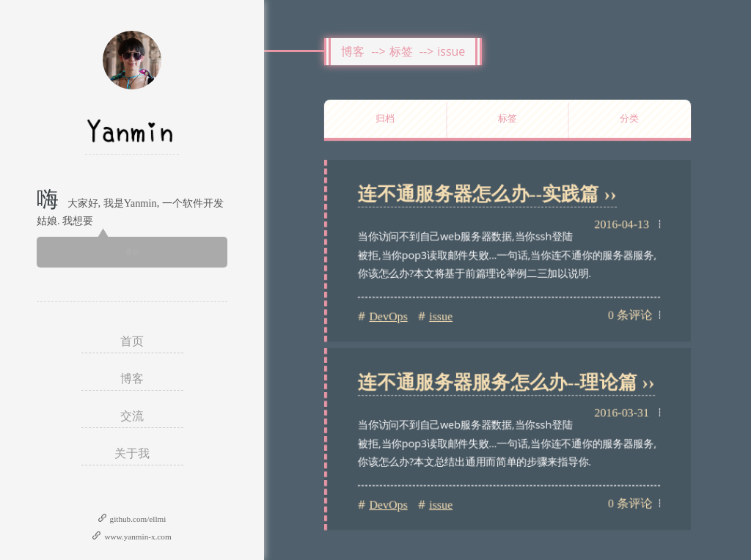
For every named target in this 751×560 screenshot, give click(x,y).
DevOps (388, 316)
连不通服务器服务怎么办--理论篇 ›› (506, 382)
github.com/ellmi (138, 518)
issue (451, 51)
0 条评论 (630, 315)
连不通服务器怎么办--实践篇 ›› (487, 194)
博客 (353, 51)
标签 (401, 51)
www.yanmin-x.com (138, 536)
